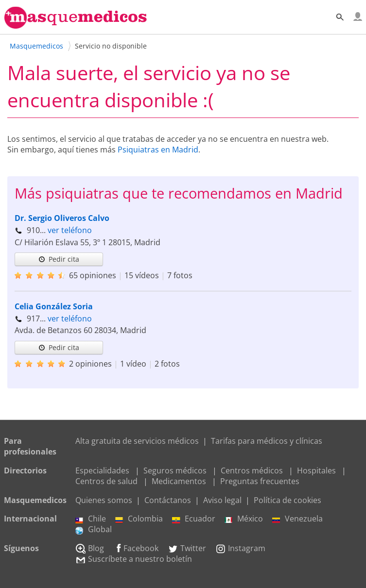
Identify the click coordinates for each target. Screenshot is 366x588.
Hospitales (316, 470)
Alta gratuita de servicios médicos (137, 441)
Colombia (139, 519)
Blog (90, 548)
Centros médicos (252, 470)
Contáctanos (168, 500)
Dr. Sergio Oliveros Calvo (62, 218)
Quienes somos (104, 500)
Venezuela (297, 519)
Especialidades (102, 470)
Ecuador (194, 519)
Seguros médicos (175, 470)
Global (94, 529)
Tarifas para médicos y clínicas (267, 441)
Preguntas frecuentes (260, 481)
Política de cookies (288, 500)
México (244, 519)
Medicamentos (179, 481)
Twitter (187, 548)
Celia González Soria (54, 306)
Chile (91, 519)
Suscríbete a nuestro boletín (134, 559)
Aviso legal (222, 500)
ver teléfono (70, 230)
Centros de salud (106, 481)
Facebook (136, 548)
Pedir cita (59, 259)
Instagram (240, 548)
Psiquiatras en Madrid (158, 150)
